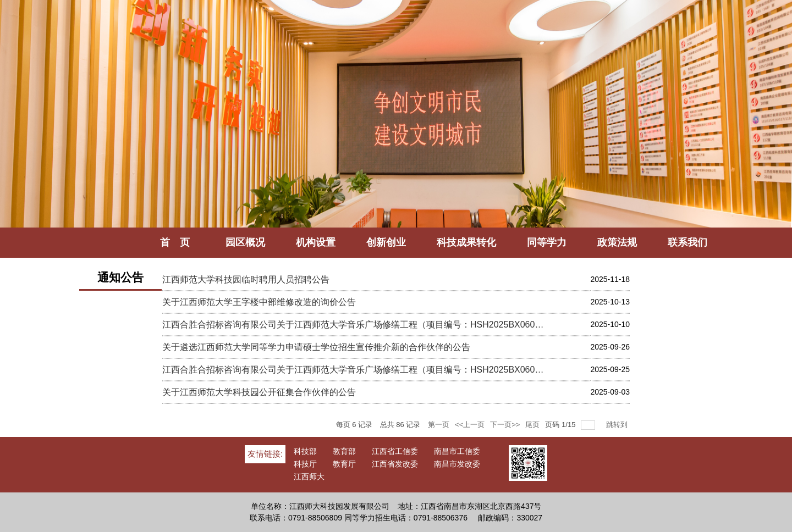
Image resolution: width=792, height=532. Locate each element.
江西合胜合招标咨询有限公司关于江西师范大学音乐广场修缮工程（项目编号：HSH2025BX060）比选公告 (355, 370)
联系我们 (687, 242)
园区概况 (245, 242)
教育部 (344, 451)
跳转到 (618, 425)
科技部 (305, 451)
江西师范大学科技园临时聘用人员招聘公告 (246, 279)
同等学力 (547, 242)
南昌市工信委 (457, 451)
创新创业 (386, 242)
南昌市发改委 (457, 464)
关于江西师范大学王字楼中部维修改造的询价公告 (259, 302)
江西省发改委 (395, 464)
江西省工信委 (395, 451)
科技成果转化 (466, 242)
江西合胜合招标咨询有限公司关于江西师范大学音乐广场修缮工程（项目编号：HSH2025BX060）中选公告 (355, 325)
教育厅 (344, 464)
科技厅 (305, 464)
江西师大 (309, 476)
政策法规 (617, 242)
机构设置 (316, 242)
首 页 (180, 242)
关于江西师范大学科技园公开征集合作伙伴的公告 (259, 392)
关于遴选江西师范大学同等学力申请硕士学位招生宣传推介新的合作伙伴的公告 (316, 347)
